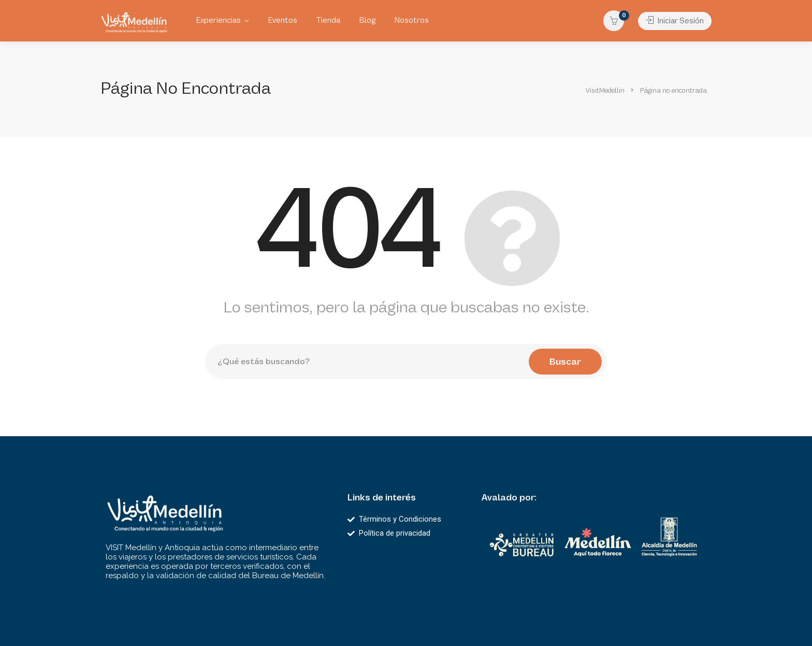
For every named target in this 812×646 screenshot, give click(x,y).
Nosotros (411, 20)
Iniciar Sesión (675, 21)
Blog (367, 20)
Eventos (282, 20)
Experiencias (218, 20)
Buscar (565, 362)
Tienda (328, 20)
